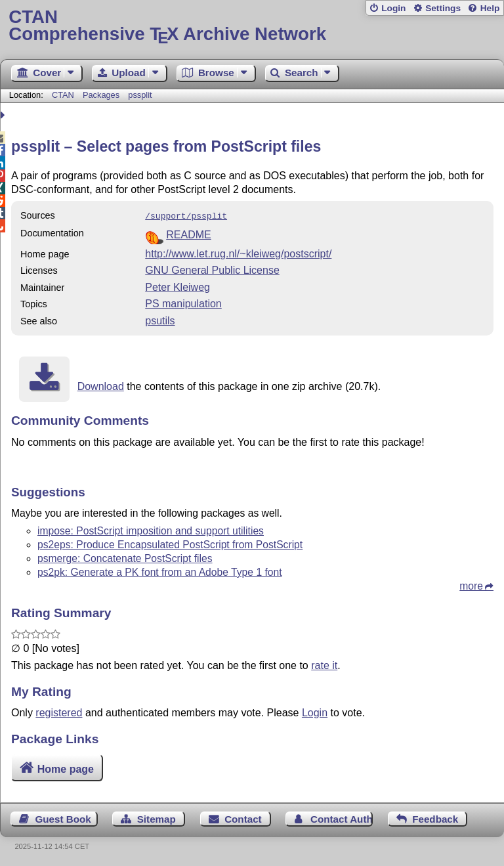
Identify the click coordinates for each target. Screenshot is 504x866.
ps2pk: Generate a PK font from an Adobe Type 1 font (160, 571)
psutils (160, 319)
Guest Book (63, 818)
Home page (66, 768)
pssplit (140, 95)
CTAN (63, 95)
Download (101, 385)
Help (490, 8)
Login (393, 8)
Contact (243, 818)
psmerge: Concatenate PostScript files (125, 557)
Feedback (435, 818)
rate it (324, 664)
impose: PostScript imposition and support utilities (151, 530)
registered (59, 711)
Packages (102, 95)
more (471, 585)
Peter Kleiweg (178, 286)
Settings (443, 8)
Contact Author (342, 818)
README (188, 233)
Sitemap (157, 818)
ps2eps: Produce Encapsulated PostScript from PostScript (170, 543)
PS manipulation (183, 302)
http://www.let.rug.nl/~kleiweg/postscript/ (238, 252)
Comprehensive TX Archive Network (252, 26)
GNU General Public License (212, 269)
